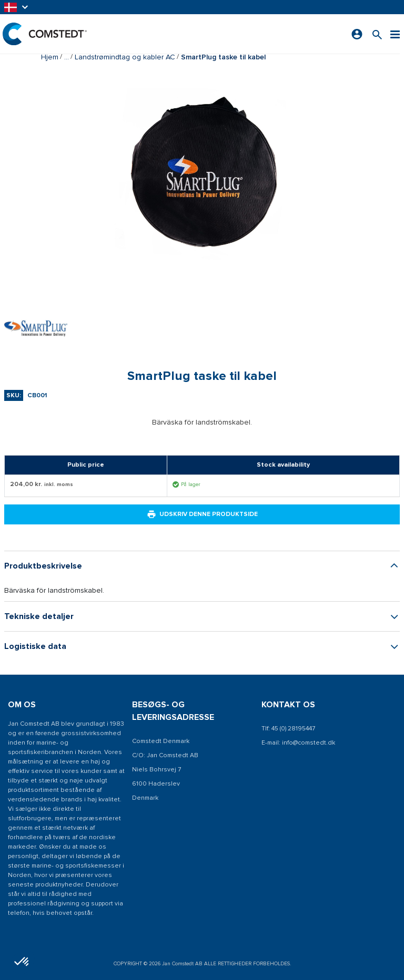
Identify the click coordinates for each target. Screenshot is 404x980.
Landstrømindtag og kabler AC (125, 57)
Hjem (50, 57)
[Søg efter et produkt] (377, 34)
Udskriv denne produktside (202, 514)
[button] (17, 7)
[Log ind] (357, 34)
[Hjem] (45, 34)
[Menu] (395, 34)
